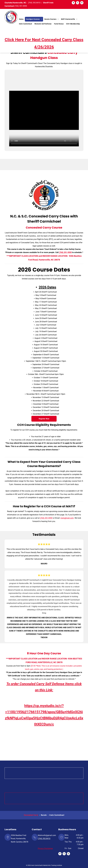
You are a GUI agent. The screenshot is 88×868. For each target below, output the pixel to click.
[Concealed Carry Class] (44, 195)
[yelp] (82, 3)
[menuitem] (21, 19)
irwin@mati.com (67, 518)
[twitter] (78, 3)
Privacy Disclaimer (45, 848)
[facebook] (73, 3)
